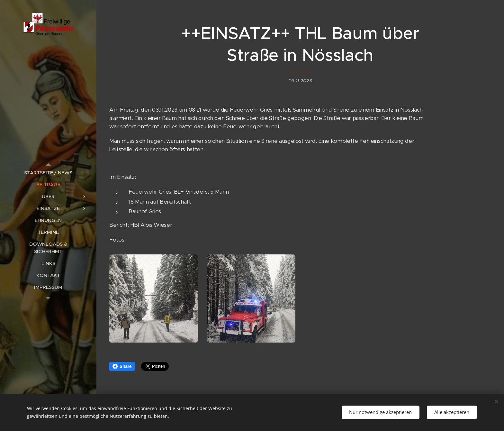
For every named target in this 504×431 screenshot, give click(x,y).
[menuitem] (48, 173)
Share (122, 366)
